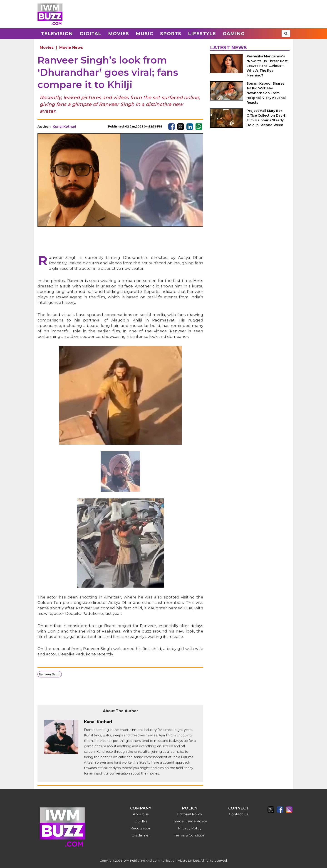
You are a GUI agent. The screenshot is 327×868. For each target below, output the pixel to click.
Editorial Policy (190, 814)
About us (141, 814)
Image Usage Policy (190, 821)
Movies (119, 34)
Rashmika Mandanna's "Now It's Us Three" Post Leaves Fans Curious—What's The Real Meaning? (267, 66)
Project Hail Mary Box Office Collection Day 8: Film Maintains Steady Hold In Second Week (266, 118)
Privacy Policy (190, 828)
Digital (90, 34)
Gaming (234, 34)
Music (145, 34)
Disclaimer (141, 835)
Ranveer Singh (50, 674)
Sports (171, 34)
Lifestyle (202, 34)
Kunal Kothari (64, 127)
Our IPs (141, 821)
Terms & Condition (190, 835)
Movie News (71, 48)
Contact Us (239, 814)
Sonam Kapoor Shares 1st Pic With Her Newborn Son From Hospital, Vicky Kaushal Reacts (266, 93)
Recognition (141, 828)
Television (57, 34)
